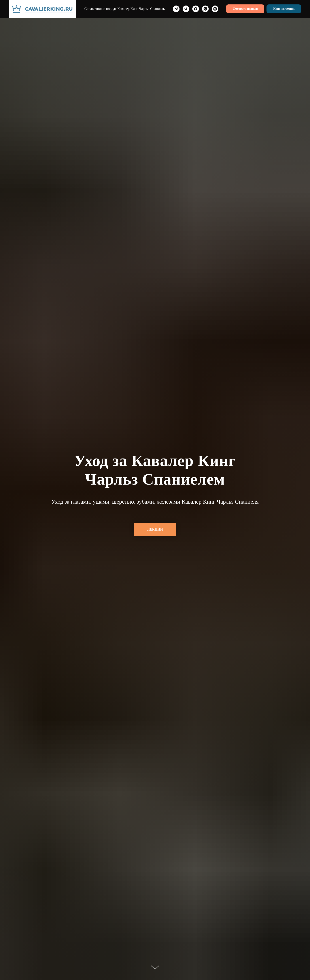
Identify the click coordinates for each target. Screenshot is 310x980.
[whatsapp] (205, 9)
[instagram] (215, 9)
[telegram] (176, 9)
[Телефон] (186, 9)
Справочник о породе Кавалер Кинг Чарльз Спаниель (125, 9)
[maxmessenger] (196, 9)
